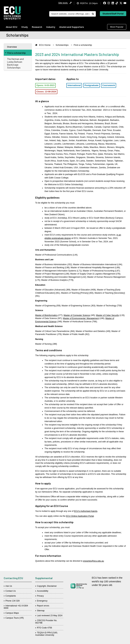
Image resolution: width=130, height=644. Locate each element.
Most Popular (117, 27)
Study (25, 27)
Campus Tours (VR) (15, 618)
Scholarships (62, 45)
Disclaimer (52, 586)
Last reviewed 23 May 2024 (50, 616)
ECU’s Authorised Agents (86, 511)
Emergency (42, 601)
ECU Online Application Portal (80, 516)
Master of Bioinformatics (46, 315)
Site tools (65, 3)
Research (37, 27)
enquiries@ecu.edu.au (94, 561)
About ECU (12, 27)
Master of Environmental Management (81, 318)
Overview (12, 47)
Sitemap (41, 611)
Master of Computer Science (77, 315)
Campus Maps (12, 613)
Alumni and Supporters (72, 27)
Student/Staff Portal (113, 14)
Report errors (43, 606)
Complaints (11, 596)
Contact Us (11, 591)
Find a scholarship (15, 53)
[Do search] (93, 14)
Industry (51, 27)
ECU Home (45, 45)
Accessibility (43, 591)
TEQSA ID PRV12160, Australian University (46, 634)
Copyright (41, 586)
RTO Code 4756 (44, 628)
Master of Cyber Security (107, 315)
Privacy (40, 596)
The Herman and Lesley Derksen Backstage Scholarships (15, 63)
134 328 (16, 601)
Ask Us (9, 586)
